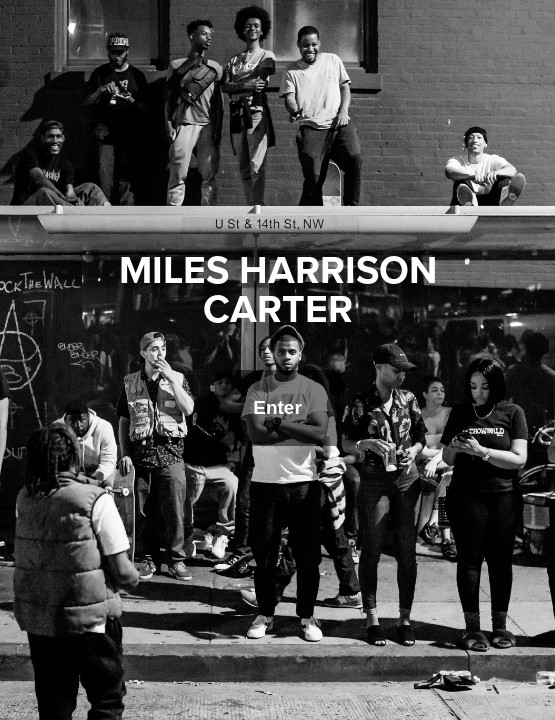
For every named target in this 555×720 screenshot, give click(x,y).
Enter (277, 407)
